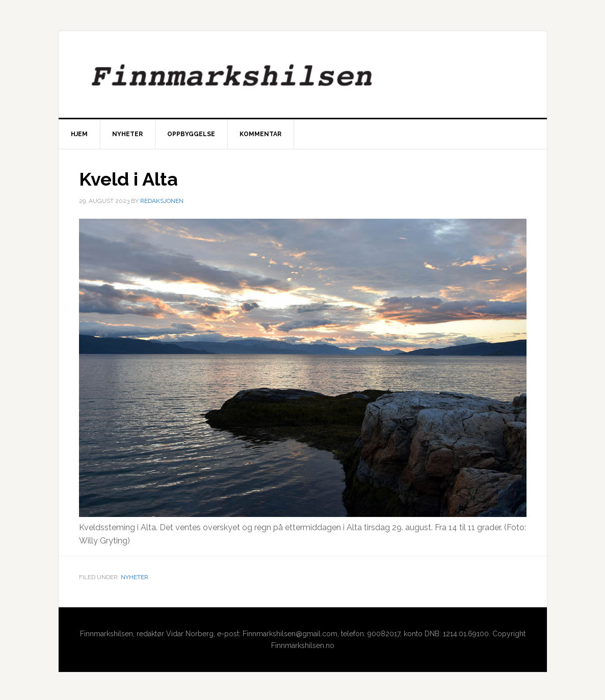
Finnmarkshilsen (303, 74)
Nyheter (135, 577)
